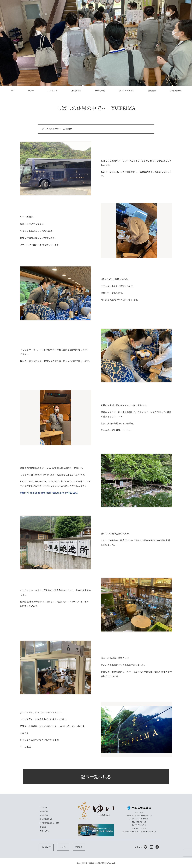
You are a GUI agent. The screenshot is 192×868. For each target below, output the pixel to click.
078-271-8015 (141, 822)
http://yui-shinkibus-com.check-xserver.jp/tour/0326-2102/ (49, 493)
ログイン (63, 847)
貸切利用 (46, 847)
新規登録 (79, 847)
